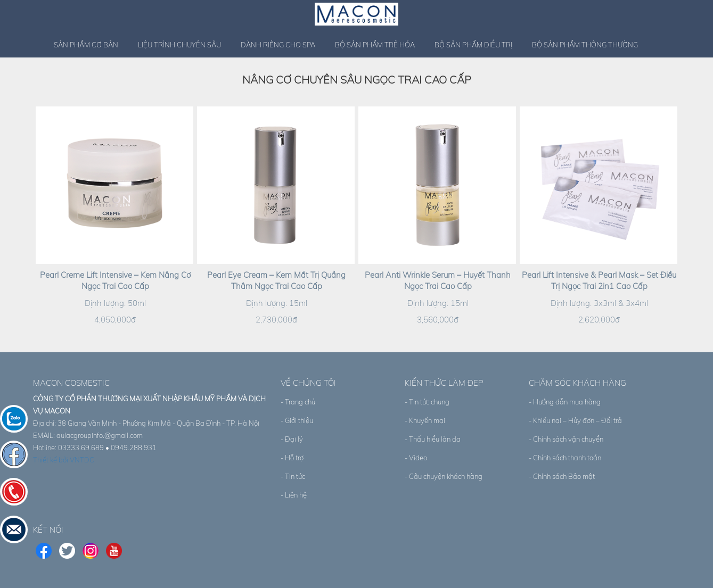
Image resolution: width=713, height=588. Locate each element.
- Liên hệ (294, 495)
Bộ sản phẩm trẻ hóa (375, 45)
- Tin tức (293, 476)
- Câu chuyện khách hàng (444, 476)
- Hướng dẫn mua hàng (565, 402)
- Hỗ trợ (292, 458)
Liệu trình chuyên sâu (179, 45)
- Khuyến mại (425, 420)
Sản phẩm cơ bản (86, 45)
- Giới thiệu (297, 420)
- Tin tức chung (427, 402)
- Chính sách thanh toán (565, 458)
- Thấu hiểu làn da (433, 439)
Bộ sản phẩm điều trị (473, 45)
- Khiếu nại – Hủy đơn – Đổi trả (575, 420)
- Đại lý (292, 439)
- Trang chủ (298, 402)
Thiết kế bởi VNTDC (64, 460)
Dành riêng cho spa (278, 45)
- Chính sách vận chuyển (566, 439)
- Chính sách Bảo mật (562, 476)
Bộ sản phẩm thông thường (585, 45)
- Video (416, 458)
